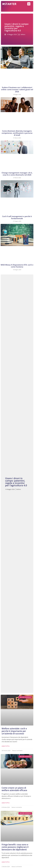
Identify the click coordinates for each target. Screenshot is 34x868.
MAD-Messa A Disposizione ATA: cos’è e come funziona (17, 266)
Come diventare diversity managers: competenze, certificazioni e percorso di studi (17, 133)
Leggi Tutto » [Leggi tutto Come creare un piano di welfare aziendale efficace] (6, 803)
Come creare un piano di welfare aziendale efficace (14, 789)
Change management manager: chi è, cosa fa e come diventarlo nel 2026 (17, 174)
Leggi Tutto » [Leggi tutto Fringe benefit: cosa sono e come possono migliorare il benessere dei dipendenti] (6, 862)
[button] (29, 4)
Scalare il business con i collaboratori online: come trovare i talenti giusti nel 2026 (17, 90)
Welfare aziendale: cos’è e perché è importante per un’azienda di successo (14, 731)
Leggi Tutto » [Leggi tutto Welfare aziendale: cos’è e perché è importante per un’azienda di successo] (6, 746)
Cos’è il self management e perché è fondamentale (17, 217)
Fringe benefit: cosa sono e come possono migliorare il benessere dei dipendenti (15, 847)
